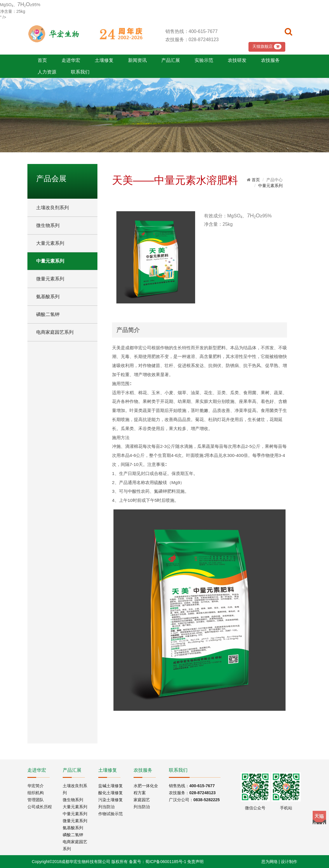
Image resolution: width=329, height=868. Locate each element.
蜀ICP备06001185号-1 (166, 862)
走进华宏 (71, 60)
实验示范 (204, 60)
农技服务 (270, 60)
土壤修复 (104, 60)
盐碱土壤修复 (111, 786)
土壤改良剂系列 (52, 208)
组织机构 (36, 793)
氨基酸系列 (48, 297)
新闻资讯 (137, 60)
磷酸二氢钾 (48, 314)
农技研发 (237, 60)
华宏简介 (36, 786)
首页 (42, 60)
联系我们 (80, 72)
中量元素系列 (50, 261)
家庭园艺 (142, 800)
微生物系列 (48, 225)
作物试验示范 (111, 814)
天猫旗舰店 (267, 47)
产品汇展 (171, 60)
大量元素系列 (50, 243)
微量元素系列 (50, 279)
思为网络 (269, 862)
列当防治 (106, 807)
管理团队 (36, 800)
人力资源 (47, 72)
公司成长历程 (40, 807)
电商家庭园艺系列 (55, 332)
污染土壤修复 (111, 800)
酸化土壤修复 (111, 793)
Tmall (319, 818)
